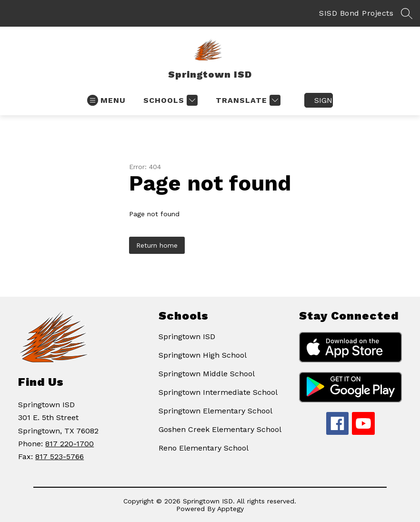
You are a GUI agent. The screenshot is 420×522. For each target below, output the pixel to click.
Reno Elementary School (204, 448)
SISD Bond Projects (356, 13)
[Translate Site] (247, 100)
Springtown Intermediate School (218, 392)
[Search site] (407, 13)
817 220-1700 (70, 444)
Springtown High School (203, 355)
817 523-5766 (60, 457)
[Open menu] (106, 100)
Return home (157, 245)
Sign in (324, 100)
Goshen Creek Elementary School (220, 429)
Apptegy (230, 509)
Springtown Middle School (207, 374)
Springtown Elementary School (215, 411)
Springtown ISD (187, 336)
